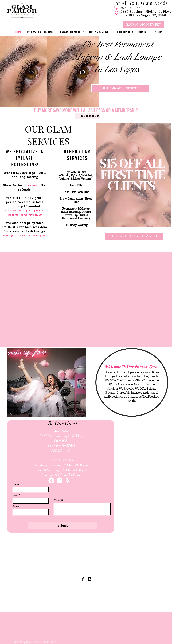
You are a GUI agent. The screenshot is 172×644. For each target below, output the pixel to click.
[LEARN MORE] (87, 116)
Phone (16, 506)
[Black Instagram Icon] (89, 579)
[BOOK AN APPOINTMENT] (143, 25)
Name (16, 484)
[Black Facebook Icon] (83, 579)
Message (59, 500)
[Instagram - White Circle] (60, 480)
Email (15, 495)
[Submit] (63, 526)
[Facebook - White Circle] (51, 480)
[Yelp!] (68, 480)
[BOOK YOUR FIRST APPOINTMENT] (134, 236)
